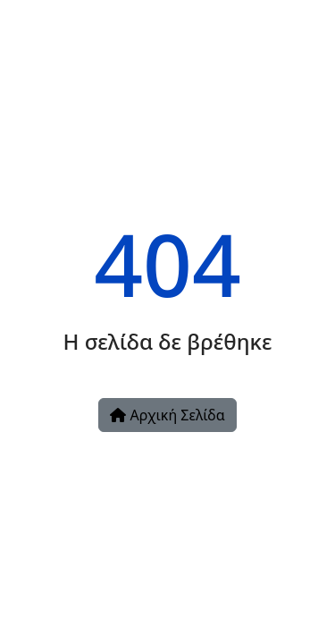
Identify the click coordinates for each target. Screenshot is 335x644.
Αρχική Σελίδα (167, 415)
